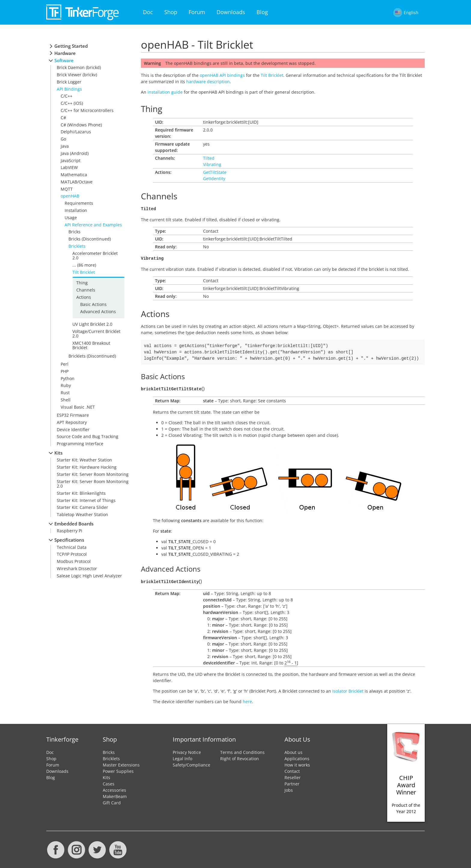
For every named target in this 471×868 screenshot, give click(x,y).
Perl (65, 364)
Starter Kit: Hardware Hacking (87, 467)
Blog (262, 12)
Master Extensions (121, 763)
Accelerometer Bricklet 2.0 (95, 256)
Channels (86, 290)
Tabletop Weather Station (82, 514)
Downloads (231, 12)
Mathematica (74, 175)
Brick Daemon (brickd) (79, 67)
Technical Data (72, 547)
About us (293, 750)
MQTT (67, 189)
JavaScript (71, 160)
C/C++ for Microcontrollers (87, 110)
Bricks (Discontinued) (90, 239)
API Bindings (69, 89)
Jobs (289, 788)
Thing (82, 283)
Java (65, 146)
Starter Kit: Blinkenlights (81, 493)
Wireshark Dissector (77, 569)
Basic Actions (93, 304)
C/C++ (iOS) (72, 103)
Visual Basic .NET (78, 407)
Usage (71, 218)
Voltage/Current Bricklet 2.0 (96, 334)
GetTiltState (215, 172)
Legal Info (182, 757)
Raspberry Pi (70, 531)
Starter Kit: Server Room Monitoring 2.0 (93, 484)
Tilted (209, 158)
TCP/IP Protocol (72, 554)
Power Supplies (118, 769)
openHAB (70, 196)
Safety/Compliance (191, 763)
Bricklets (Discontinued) (92, 356)
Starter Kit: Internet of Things (86, 500)
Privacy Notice (187, 750)
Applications (297, 757)
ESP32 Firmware (73, 415)
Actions (84, 297)
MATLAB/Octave (77, 182)
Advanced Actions (98, 312)
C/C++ (67, 96)
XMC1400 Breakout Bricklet (91, 345)
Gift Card (112, 801)
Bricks (74, 232)
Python (68, 378)
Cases (109, 782)
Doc (148, 12)
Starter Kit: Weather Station (84, 460)
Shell (66, 400)
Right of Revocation (240, 757)
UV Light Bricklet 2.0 (92, 324)
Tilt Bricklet (84, 272)
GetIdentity (214, 178)
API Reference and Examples (93, 225)
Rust (65, 393)
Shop (171, 12)
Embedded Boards (74, 524)
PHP (65, 371)
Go (63, 139)
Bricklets (77, 246)
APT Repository (72, 422)
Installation (76, 210)
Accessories (114, 788)
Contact (292, 769)
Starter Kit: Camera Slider (82, 507)
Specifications (69, 540)
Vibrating (212, 164)
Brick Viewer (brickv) (77, 75)
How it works (297, 763)
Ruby (66, 385)
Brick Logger (69, 82)
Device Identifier (73, 429)
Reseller (293, 776)
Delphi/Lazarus (76, 132)
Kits (58, 453)
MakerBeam (115, 795)
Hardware (65, 53)
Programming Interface (80, 444)
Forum (197, 12)
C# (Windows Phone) (81, 125)
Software (64, 60)
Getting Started (71, 46)
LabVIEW (69, 167)
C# (63, 118)
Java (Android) (75, 153)
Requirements (79, 203)
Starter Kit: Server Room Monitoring (93, 474)
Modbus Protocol (74, 561)
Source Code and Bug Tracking (88, 436)
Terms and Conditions (242, 750)
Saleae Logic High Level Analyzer (89, 576)
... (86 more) (84, 265)
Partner (292, 782)
